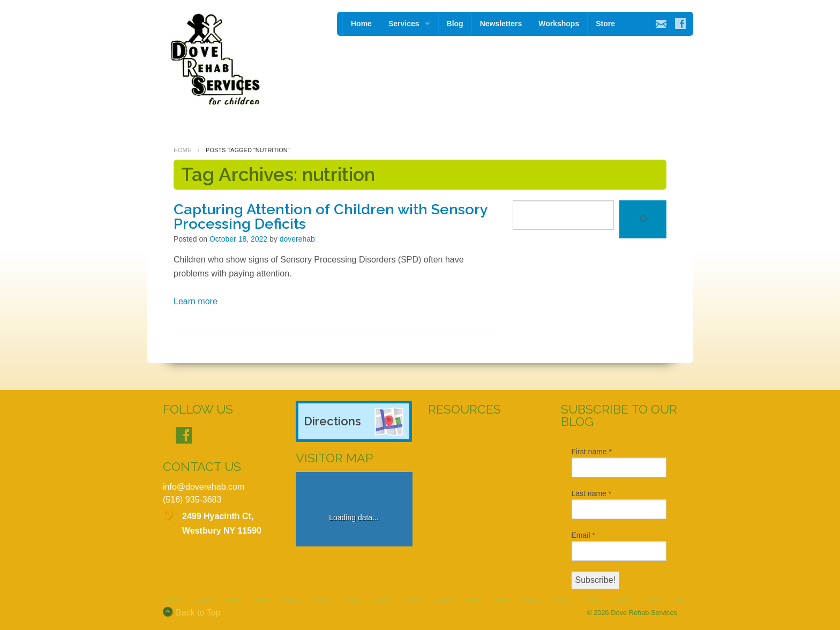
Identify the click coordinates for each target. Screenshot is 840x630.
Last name (592, 493)
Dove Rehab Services (644, 613)
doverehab (297, 239)
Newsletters (501, 24)
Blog (455, 24)
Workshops (559, 24)
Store (605, 24)
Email (583, 535)
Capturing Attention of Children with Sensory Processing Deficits (331, 216)
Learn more (196, 301)
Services (404, 24)
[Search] (643, 219)
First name (592, 452)
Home (361, 24)
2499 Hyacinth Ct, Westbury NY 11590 (222, 523)
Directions (332, 421)
